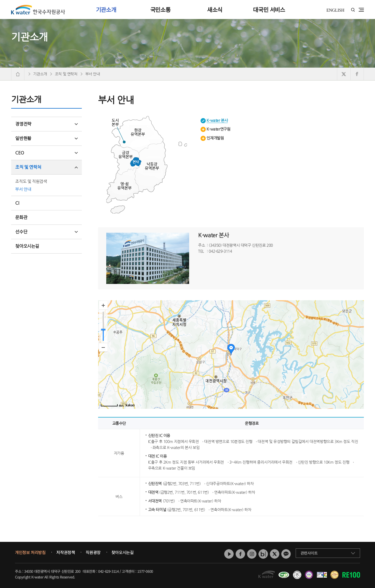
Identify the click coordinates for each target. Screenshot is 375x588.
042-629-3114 (108, 571)
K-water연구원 (218, 129)
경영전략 (46, 124)
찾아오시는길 (27, 246)
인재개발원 (215, 138)
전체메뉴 (361, 10)
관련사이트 (309, 553)
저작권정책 (65, 552)
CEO (46, 153)
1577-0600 (145, 571)
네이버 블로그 (263, 554)
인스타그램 (252, 554)
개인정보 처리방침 (30, 552)
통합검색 (353, 10)
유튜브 (229, 554)
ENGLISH (335, 10)
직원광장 (93, 552)
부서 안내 (23, 189)
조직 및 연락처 (46, 167)
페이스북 (240, 554)
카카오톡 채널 (286, 554)
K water (38, 10)
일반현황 (46, 138)
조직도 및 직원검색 (31, 181)
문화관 (21, 217)
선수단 (46, 232)
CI (17, 203)
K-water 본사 (217, 120)
